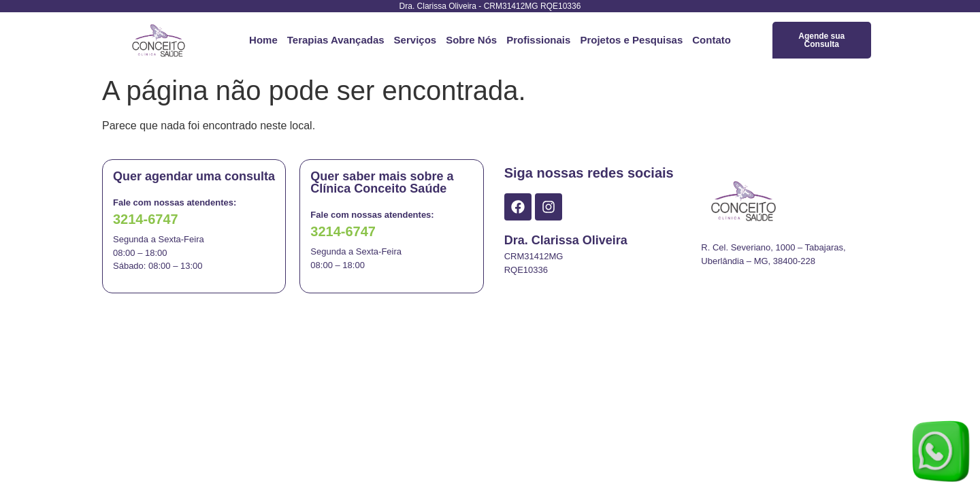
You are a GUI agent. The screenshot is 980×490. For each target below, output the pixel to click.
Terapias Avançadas (336, 40)
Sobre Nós (471, 40)
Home (263, 40)
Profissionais (538, 40)
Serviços (415, 40)
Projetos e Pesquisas (631, 40)
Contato (712, 40)
